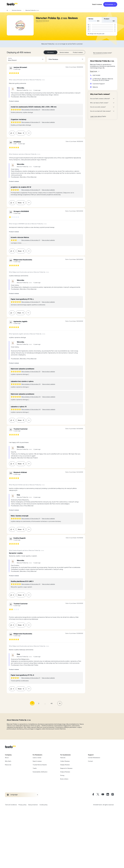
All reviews (51, 52)
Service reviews (64, 52)
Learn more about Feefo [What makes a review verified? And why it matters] (98, 116)
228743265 (96, 75)
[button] (26, 59)
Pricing (62, 775)
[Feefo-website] (12, 4)
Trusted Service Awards (40, 765)
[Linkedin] (108, 795)
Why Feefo (8, 761)
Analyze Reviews (65, 772)
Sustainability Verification (40, 772)
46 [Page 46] (52, 703)
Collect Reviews (65, 761)
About (7, 758)
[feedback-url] (14, 73)
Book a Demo (64, 779)
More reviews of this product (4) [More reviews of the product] (31, 397)
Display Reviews (65, 765)
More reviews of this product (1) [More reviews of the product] (31, 110)
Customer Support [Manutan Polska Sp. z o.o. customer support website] (99, 84)
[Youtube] (103, 795)
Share (21, 133)
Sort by (10, 58)
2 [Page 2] (39, 703)
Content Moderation (94, 758)
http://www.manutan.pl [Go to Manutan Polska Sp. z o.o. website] (42, 21)
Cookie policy (44, 805)
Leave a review (37, 758)
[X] (98, 795)
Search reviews (97, 4)
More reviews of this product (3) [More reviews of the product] (31, 384)
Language (14, 795)
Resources (8, 765)
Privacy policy (22, 805)
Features (63, 758)
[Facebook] (93, 795)
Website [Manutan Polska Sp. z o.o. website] (95, 87)
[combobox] (26, 59)
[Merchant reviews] (20, 25)
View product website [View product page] (48, 110)
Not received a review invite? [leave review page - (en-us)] (103, 53)
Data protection (33, 805)
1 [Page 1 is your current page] (32, 703)
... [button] (45, 703)
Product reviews (78, 52)
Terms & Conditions (11, 805)
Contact (90, 761)
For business (110, 4)
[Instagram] (113, 795)
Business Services (17, 10)
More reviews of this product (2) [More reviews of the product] (31, 372)
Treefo (35, 768)
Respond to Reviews (66, 768)
